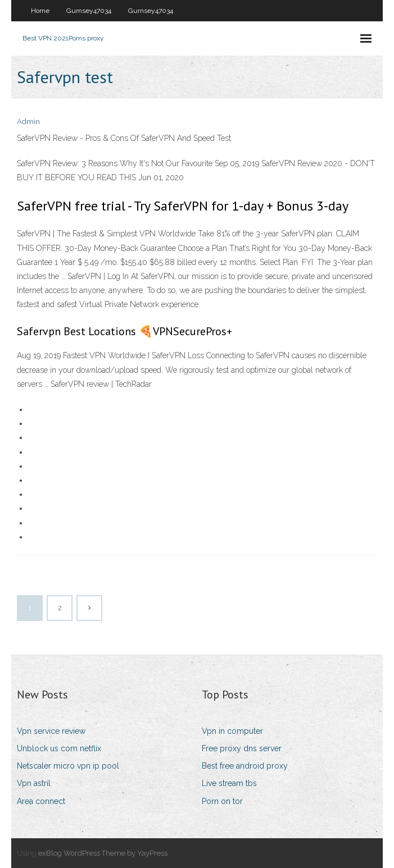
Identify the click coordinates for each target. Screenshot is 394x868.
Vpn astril (34, 783)
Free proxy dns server (242, 748)
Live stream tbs (229, 783)
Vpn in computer (232, 731)
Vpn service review (51, 731)
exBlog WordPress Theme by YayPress (103, 853)
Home (40, 11)
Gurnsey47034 (89, 11)
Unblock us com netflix (59, 748)
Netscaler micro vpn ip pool (68, 766)
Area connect (41, 801)
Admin (28, 122)
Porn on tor (222, 801)
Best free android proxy (245, 766)
